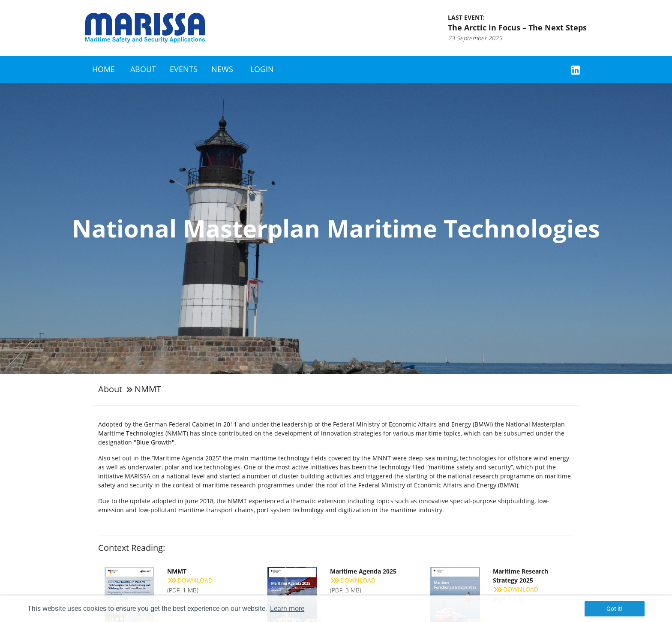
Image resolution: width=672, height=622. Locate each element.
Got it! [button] (615, 609)
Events (184, 69)
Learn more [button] (287, 608)
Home (103, 69)
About (143, 69)
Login (262, 69)
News (222, 69)
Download (190, 580)
